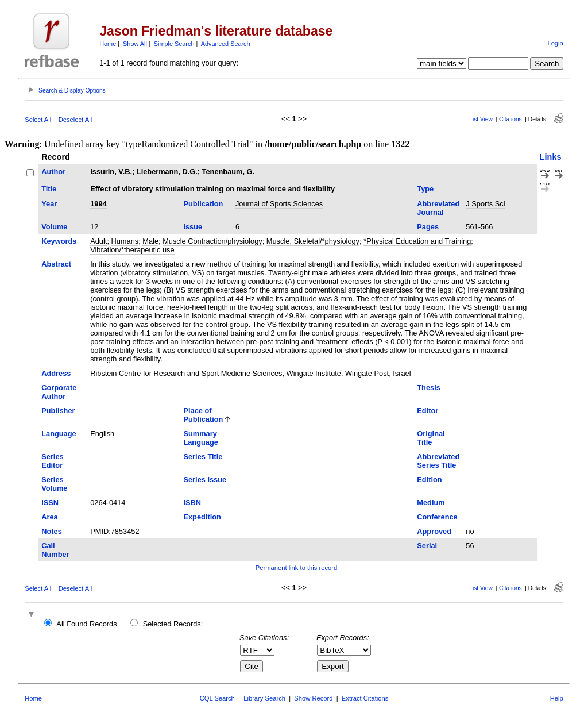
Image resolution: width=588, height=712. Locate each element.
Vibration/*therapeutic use (132, 250)
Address (56, 373)
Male (150, 241)
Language (59, 434)
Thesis (429, 388)
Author (53, 172)
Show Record (313, 698)
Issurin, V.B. (111, 172)
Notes (52, 531)
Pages (428, 227)
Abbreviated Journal (438, 208)
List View (481, 119)
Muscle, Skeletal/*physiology (313, 241)
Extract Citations (365, 698)
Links (551, 157)
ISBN (192, 503)
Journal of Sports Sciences (279, 204)
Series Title (203, 457)
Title (49, 189)
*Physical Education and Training (417, 241)
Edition (429, 480)
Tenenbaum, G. (228, 172)
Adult (98, 241)
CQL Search (217, 698)
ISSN (50, 503)
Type (425, 189)
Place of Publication (203, 415)
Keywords (59, 241)
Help (557, 698)
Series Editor (52, 461)
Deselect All (75, 120)
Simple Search (174, 44)
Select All (38, 120)
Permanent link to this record (296, 568)
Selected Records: (173, 624)
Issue (193, 227)
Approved (434, 531)
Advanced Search (226, 44)
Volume (54, 227)
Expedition (202, 517)
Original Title (431, 438)
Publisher (58, 411)
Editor (428, 411)
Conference (437, 517)
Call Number (55, 550)
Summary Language (200, 438)
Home (108, 44)
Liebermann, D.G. (167, 172)
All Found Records (86, 624)
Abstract (56, 264)
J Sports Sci (485, 204)
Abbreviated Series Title (438, 461)
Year (49, 204)
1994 (98, 204)
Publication (203, 204)
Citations (510, 119)
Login (555, 43)
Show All (135, 44)
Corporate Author (59, 392)
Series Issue (205, 480)
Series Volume (54, 484)
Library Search (264, 698)
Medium (431, 503)
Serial (427, 546)
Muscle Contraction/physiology (212, 241)
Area (49, 517)
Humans (125, 241)
